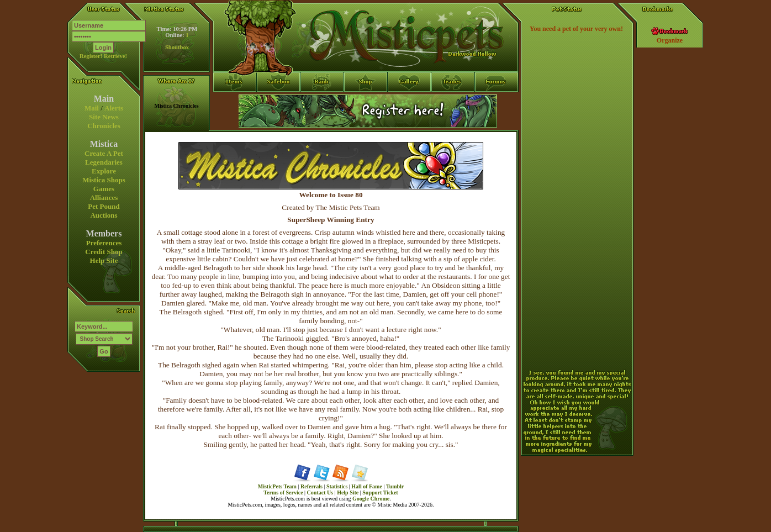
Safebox (279, 102)
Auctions (104, 215)
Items (235, 122)
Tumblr (395, 486)
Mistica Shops (104, 180)
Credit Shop (104, 252)
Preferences (104, 243)
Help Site (104, 260)
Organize (670, 40)
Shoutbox (177, 47)
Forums (497, 102)
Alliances (104, 197)
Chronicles (104, 126)
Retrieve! (115, 56)
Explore (104, 171)
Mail (92, 108)
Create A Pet (104, 153)
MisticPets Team (277, 486)
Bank (322, 102)
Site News (104, 117)
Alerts (114, 108)
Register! (91, 56)
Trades (453, 102)
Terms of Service (283, 493)
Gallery (410, 102)
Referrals (311, 486)
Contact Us (320, 493)
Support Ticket (380, 493)
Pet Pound (104, 206)
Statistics (337, 486)
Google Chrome (371, 499)
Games (104, 189)
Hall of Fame (367, 486)
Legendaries (104, 162)
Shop (366, 102)
